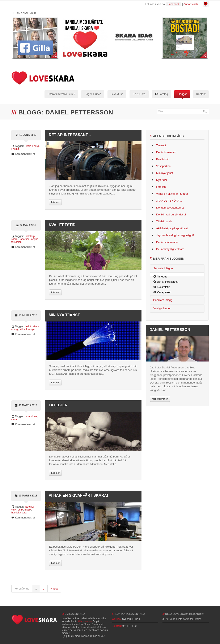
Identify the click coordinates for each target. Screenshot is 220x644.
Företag (161, 94)
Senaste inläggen (164, 268)
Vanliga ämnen (162, 308)
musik (28, 510)
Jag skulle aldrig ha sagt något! (175, 235)
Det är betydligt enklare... (171, 249)
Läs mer (55, 202)
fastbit (28, 326)
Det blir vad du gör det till (171, 214)
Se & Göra (139, 94)
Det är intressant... (70, 135)
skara (15, 239)
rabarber (25, 239)
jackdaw (29, 507)
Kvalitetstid (62, 225)
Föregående (22, 589)
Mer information (160, 399)
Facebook (174, 4)
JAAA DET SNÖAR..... (170, 201)
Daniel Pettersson (170, 330)
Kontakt (201, 94)
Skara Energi (32, 146)
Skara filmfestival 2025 (61, 94)
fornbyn (30, 329)
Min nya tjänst (64, 315)
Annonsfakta (191, 4)
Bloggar (182, 94)
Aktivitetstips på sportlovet (172, 228)
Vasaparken (163, 166)
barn (27, 416)
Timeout (161, 145)
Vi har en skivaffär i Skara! (78, 495)
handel (15, 513)
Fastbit (15, 149)
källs (22, 329)
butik (20, 510)
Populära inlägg (163, 300)
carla (14, 419)
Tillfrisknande (164, 221)
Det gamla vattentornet (170, 208)
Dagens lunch (93, 94)
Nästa (54, 589)
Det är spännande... (168, 242)
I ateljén (58, 405)
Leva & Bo (117, 94)
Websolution (85, 621)
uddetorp (30, 236)
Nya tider (162, 180)
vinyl (14, 510)
